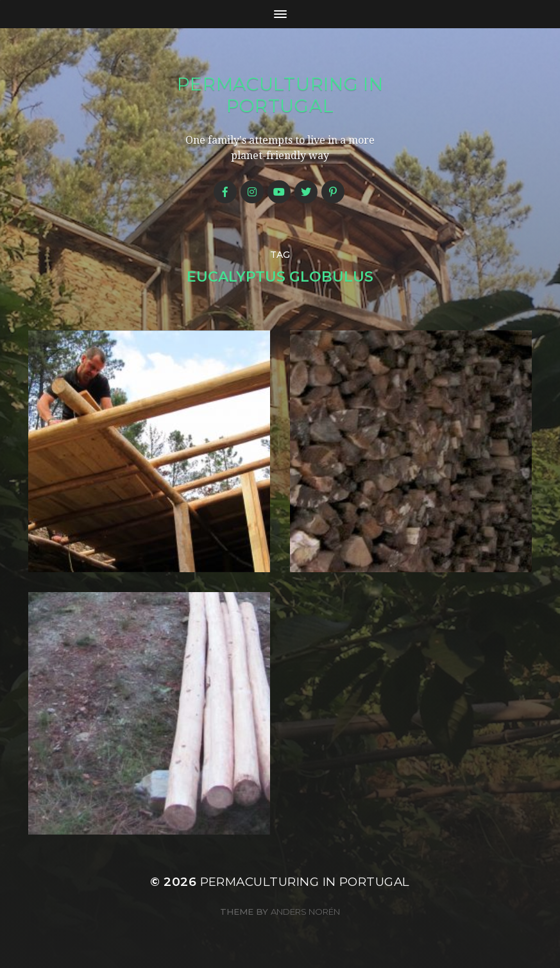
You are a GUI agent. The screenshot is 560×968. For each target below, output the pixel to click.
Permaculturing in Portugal (280, 95)
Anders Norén (305, 912)
